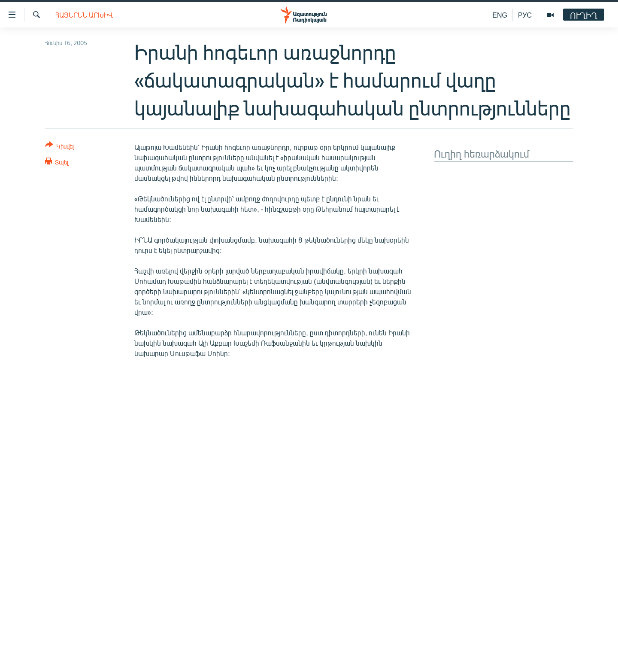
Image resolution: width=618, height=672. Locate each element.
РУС (525, 15)
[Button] (59, 147)
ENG (500, 15)
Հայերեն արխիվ (84, 15)
